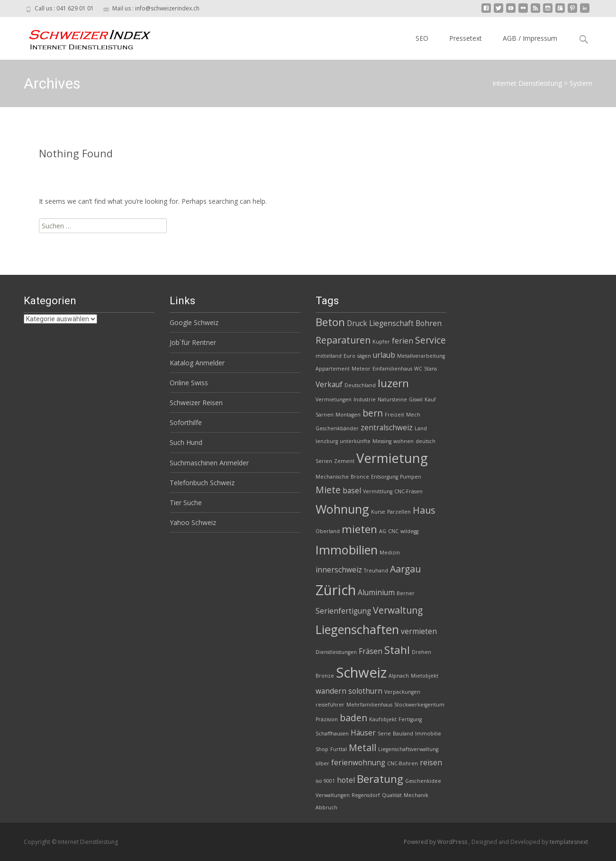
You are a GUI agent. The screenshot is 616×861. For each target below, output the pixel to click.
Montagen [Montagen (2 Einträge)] (348, 415)
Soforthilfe (186, 422)
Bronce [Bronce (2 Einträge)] (360, 477)
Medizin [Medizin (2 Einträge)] (390, 553)
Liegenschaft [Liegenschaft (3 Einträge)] (391, 323)
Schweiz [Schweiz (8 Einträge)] (361, 672)
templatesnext (569, 842)
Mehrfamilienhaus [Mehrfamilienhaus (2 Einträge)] (369, 705)
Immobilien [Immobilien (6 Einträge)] (347, 550)
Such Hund (186, 442)
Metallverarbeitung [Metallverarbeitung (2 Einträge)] (421, 356)
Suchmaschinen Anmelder (209, 463)
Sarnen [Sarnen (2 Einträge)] (325, 415)
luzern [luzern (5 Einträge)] (393, 383)
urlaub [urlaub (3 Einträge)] (384, 355)
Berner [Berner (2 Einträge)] (406, 593)
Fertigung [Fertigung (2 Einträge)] (410, 719)
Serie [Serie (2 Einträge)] (384, 734)
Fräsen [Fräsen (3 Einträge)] (371, 651)
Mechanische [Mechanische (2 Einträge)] (332, 477)
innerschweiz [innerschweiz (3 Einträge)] (339, 570)
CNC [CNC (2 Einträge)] (393, 531)
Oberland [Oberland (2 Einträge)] (328, 531)
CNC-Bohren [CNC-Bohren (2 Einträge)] (403, 763)
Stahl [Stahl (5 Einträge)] (397, 650)
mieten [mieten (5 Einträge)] (359, 529)
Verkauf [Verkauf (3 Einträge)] (329, 385)
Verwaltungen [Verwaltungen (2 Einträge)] (333, 795)
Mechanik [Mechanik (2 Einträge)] (416, 795)
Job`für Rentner (193, 342)
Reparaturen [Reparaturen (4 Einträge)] (343, 340)
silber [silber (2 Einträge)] (322, 763)
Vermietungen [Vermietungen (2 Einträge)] (334, 399)
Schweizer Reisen (196, 403)
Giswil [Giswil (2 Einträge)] (416, 399)
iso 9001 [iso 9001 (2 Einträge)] (325, 781)
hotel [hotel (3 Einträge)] (346, 780)
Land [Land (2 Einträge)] (421, 428)
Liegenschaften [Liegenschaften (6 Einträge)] (357, 629)
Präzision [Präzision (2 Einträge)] (327, 719)
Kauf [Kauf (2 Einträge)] (430, 399)
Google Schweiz (194, 322)
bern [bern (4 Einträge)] (373, 413)
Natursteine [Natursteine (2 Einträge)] (392, 399)
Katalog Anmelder (197, 363)
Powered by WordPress (436, 842)
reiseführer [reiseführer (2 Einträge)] (330, 705)
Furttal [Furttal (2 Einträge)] (339, 749)
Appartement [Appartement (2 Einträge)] (333, 369)
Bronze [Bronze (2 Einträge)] (325, 676)
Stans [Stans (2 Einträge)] (430, 369)
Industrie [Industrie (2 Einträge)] (365, 399)
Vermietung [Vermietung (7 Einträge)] (392, 458)
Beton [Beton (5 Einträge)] (330, 322)
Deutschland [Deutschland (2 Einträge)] (360, 385)
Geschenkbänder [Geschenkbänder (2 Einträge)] (337, 428)
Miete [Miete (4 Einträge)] (328, 490)
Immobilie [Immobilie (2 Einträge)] (428, 734)
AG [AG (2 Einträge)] (383, 531)
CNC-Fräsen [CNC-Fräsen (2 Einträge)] (408, 491)
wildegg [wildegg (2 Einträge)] (409, 531)
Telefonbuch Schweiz (202, 483)
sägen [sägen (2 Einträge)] (364, 356)
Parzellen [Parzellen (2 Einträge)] (399, 512)
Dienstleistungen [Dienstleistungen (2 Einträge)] (336, 652)
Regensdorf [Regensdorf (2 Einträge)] (366, 795)
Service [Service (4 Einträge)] (430, 340)
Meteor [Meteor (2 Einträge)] (361, 369)
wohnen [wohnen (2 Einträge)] (403, 441)
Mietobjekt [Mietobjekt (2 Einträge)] (425, 676)
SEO (422, 38)
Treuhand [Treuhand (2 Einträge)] (376, 571)
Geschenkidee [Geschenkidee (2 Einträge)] (423, 781)
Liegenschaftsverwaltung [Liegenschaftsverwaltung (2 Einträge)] (408, 749)
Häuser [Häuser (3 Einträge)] (363, 733)
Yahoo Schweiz (193, 522)
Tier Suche (186, 503)
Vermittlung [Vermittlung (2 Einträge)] (378, 491)
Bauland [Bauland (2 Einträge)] (403, 734)
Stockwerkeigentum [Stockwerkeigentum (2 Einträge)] (419, 705)
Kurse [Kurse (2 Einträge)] (378, 512)
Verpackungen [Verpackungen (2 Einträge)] (402, 692)
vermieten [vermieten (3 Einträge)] (419, 631)
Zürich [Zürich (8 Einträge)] (336, 590)
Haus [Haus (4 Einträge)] (424, 510)
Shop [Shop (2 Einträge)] (322, 749)
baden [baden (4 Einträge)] (353, 718)
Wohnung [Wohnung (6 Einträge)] (342, 509)
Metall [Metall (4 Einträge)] (362, 748)
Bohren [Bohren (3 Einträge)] (429, 323)
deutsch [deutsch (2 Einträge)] (426, 441)
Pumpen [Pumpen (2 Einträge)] (411, 477)
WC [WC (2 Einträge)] (418, 369)
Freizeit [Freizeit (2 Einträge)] (394, 415)
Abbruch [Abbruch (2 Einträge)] (326, 807)
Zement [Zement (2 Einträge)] (344, 461)
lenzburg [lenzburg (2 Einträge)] (327, 441)
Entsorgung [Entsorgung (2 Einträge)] (385, 477)
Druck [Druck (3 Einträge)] (357, 323)
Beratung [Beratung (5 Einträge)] (380, 779)
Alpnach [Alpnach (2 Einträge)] (399, 676)
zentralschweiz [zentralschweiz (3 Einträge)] (387, 428)
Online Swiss (189, 383)
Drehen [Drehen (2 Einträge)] (421, 652)
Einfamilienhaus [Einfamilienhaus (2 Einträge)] (392, 369)
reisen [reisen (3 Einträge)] (431, 763)
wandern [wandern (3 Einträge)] (331, 691)
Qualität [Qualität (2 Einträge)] (392, 795)
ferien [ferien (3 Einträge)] (403, 341)
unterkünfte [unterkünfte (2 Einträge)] (355, 441)
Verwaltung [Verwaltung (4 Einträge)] (398, 610)
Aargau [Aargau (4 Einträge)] (405, 569)
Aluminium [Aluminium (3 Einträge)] (376, 593)
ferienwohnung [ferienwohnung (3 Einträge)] (358, 763)
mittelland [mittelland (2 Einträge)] (329, 356)
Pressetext (466, 38)
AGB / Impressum (530, 38)
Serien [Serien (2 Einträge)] (324, 461)
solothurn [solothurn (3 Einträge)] (365, 691)
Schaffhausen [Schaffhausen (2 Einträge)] (332, 734)
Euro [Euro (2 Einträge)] (349, 356)
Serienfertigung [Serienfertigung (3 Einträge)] (343, 611)
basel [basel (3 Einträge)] (352, 491)
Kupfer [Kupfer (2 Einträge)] (381, 342)
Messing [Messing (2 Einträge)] (382, 441)
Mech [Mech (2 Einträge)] (413, 415)
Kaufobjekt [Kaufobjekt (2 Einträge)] (383, 719)
